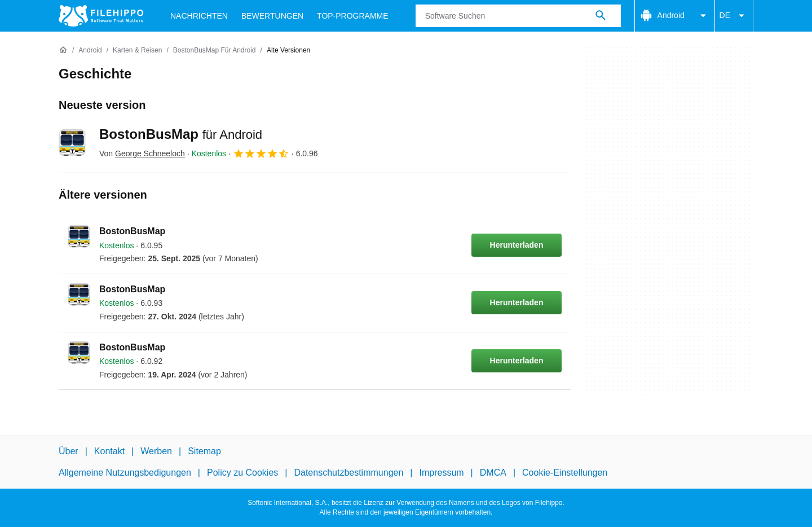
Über (69, 451)
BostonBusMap (181, 134)
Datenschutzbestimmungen (348, 473)
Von (142, 153)
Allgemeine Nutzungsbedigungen (125, 473)
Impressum (441, 473)
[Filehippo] (101, 16)
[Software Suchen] (601, 16)
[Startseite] (63, 50)
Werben (156, 451)
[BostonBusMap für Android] (215, 50)
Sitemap (204, 451)
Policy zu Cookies (242, 473)
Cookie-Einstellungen (565, 473)
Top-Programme (353, 16)
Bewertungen (272, 16)
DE (734, 16)
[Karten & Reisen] (137, 50)
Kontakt (109, 451)
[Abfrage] (518, 16)
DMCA (493, 473)
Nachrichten (199, 16)
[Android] (90, 50)
